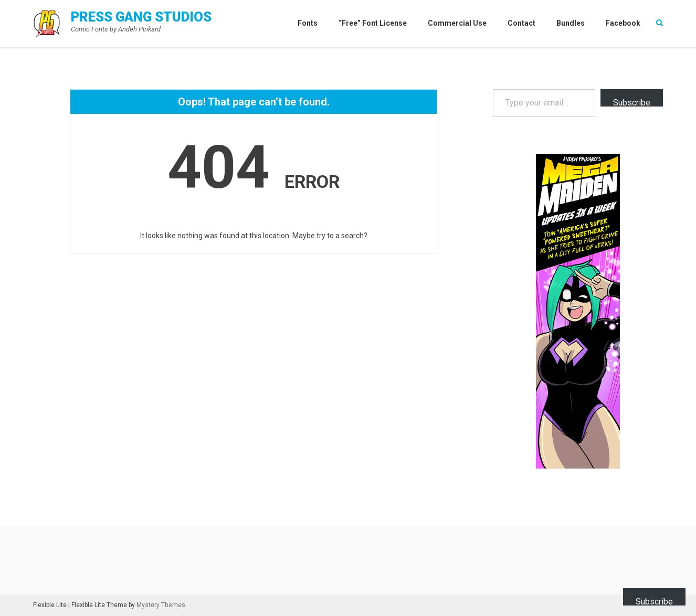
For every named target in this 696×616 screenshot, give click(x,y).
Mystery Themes (161, 605)
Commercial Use (457, 23)
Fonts (308, 23)
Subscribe (632, 102)
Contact (521, 23)
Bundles (571, 23)
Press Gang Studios (141, 17)
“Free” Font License (373, 23)
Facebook (623, 23)
